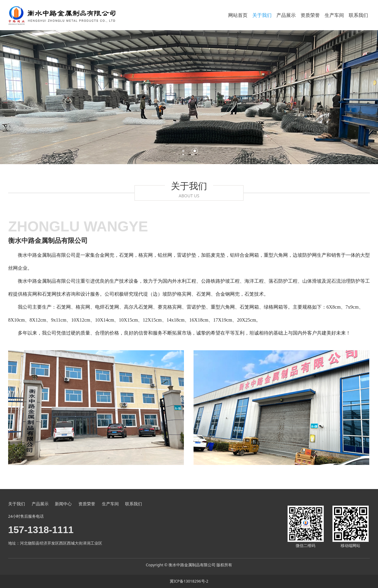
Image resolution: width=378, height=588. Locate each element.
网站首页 (238, 15)
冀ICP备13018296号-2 (189, 581)
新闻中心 (63, 504)
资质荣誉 (310, 15)
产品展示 (286, 15)
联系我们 (358, 15)
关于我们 (262, 15)
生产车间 (334, 15)
